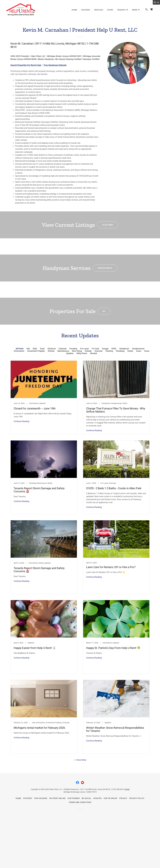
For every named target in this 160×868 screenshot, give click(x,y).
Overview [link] (98, 351)
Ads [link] (28, 349)
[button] (123, 10)
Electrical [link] (52, 349)
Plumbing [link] (120, 351)
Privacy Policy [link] (137, 798)
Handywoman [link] (138, 349)
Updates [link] (70, 353)
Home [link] (74, 10)
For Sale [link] (95, 349)
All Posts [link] (20, 349)
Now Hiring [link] (77, 351)
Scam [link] (139, 351)
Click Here (108, 225)
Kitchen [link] (51, 351)
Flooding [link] (73, 349)
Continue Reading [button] (21, 421)
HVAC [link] (114, 349)
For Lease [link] (84, 349)
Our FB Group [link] (110, 798)
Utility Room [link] (82, 353)
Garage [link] (105, 349)
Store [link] (110, 10)
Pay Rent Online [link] (57, 798)
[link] (21, 9)
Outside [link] (88, 351)
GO (104, 311)
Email (127, 789)
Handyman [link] (124, 349)
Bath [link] (35, 349)
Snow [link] (147, 351)
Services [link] (99, 10)
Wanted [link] (93, 353)
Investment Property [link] (36, 351)
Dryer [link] (42, 349)
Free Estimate (105, 268)
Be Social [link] (87, 798)
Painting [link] (109, 351)
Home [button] (18, 798)
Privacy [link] (123, 798)
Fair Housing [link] (41, 798)
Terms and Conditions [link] (80, 802)
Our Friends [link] (74, 798)
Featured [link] (62, 349)
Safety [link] (130, 351)
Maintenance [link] (63, 351)
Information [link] (19, 351)
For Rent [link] (86, 10)
